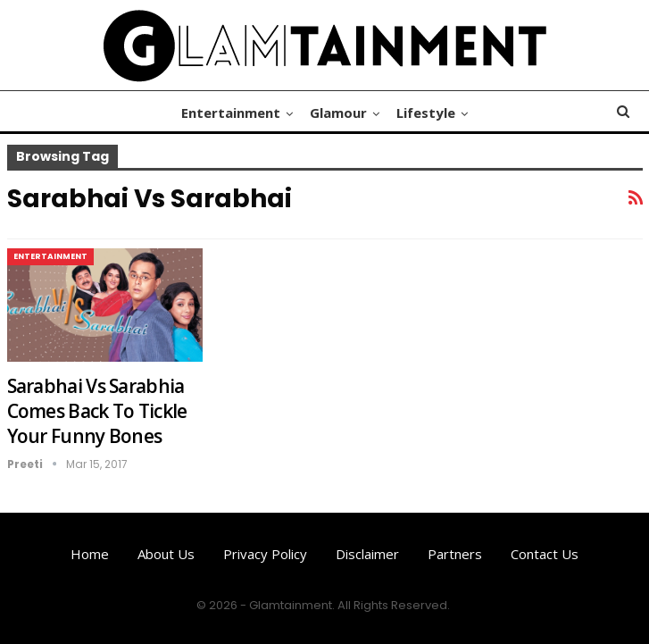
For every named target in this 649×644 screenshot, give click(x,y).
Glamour (338, 113)
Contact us (545, 554)
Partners (455, 554)
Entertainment (231, 113)
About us (166, 554)
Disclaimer (367, 554)
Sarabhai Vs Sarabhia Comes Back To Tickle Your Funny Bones (97, 411)
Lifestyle (426, 113)
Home (90, 554)
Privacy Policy (265, 554)
